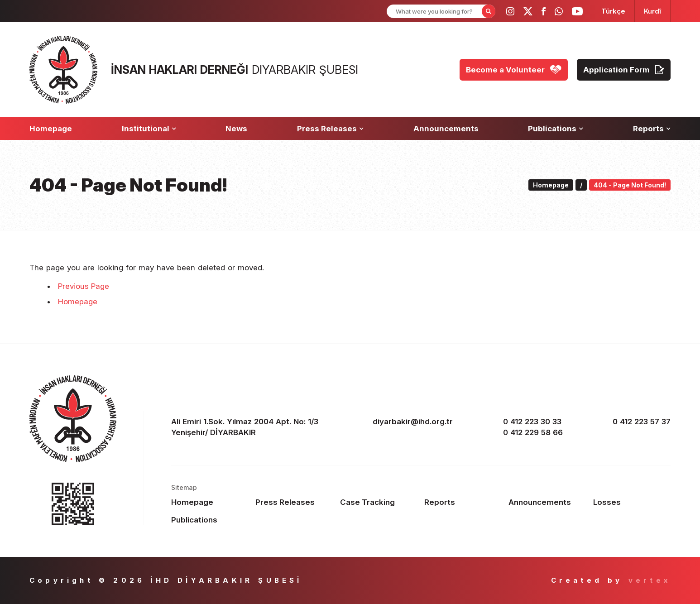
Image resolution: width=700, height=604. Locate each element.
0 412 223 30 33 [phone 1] (532, 422)
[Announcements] (446, 129)
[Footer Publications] (210, 520)
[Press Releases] (330, 129)
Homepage (78, 302)
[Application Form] (624, 70)
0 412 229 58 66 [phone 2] (533, 432)
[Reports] (652, 129)
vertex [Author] (650, 580)
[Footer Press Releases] (294, 502)
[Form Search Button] (489, 11)
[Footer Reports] (463, 502)
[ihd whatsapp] (559, 11)
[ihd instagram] (510, 11)
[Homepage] (51, 129)
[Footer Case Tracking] (379, 502)
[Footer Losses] (632, 502)
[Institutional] (149, 129)
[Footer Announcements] (547, 502)
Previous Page (84, 286)
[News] (236, 129)
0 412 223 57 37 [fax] (642, 422)
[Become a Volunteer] (514, 70)
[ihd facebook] (544, 11)
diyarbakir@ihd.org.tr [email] (413, 422)
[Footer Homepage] (210, 502)
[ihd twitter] (528, 11)
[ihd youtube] (577, 11)
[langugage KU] (652, 11)
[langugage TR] (613, 11)
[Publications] (556, 129)
